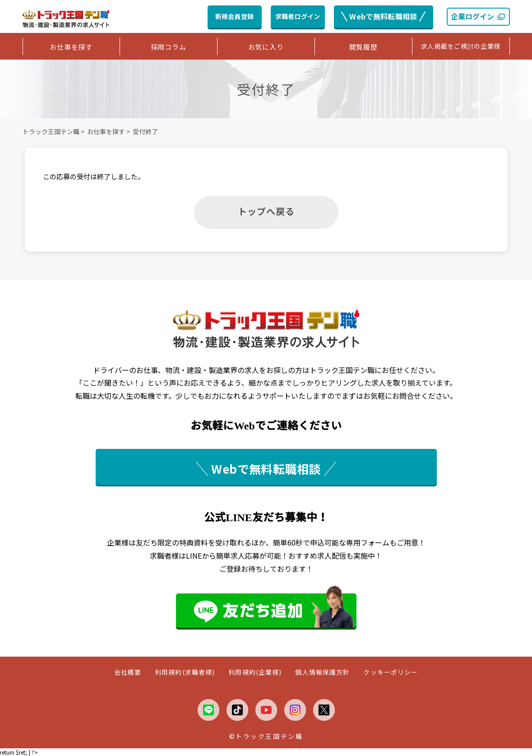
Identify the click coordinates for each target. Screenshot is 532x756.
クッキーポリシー (391, 672)
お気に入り (266, 47)
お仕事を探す (71, 47)
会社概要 (128, 672)
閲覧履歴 (363, 47)
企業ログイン (478, 16)
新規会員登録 (235, 16)
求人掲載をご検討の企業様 (461, 46)
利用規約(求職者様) (185, 672)
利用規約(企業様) (255, 672)
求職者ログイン (298, 16)
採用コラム (169, 47)
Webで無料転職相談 (383, 16)
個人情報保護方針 (322, 672)
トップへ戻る (266, 211)
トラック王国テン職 (51, 131)
